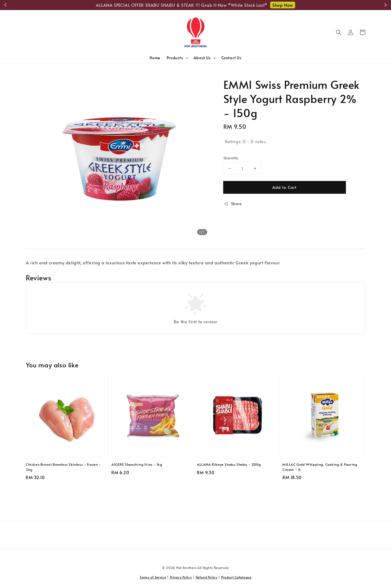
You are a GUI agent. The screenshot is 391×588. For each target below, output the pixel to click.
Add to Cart (284, 187)
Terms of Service (153, 577)
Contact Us (231, 58)
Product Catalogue (236, 577)
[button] (339, 32)
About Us (202, 58)
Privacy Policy (181, 577)
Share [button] (233, 204)
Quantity (231, 158)
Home (155, 58)
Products (175, 58)
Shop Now (283, 5)
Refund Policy (207, 577)
